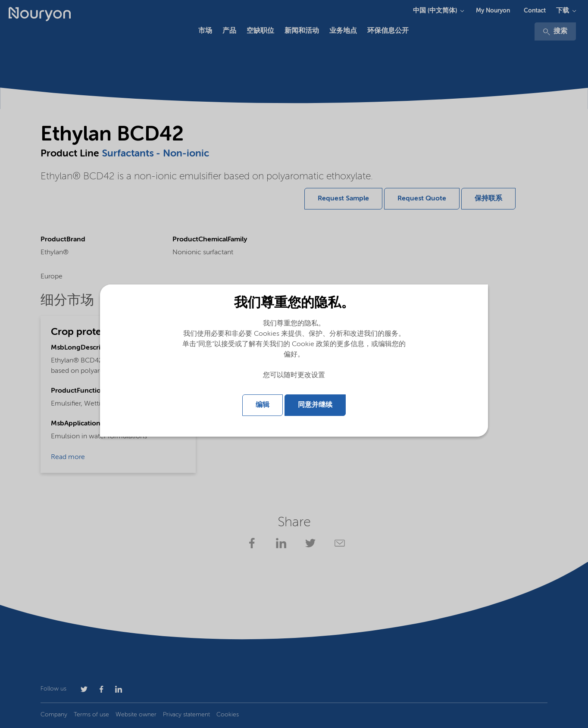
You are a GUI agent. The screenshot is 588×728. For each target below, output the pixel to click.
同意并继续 (315, 405)
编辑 (263, 405)
